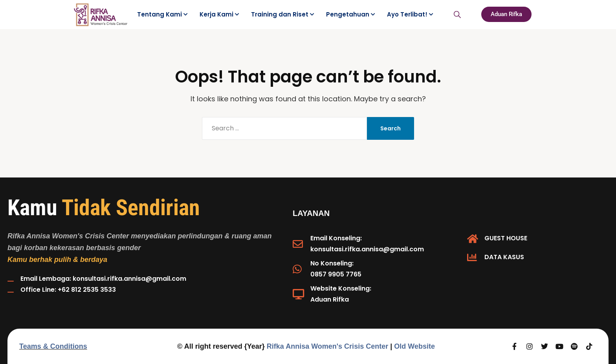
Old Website (414, 346)
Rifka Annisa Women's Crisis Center (327, 346)
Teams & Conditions (53, 346)
